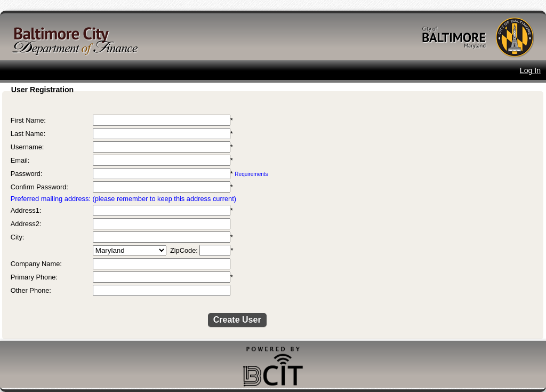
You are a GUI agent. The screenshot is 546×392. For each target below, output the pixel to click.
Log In (530, 70)
